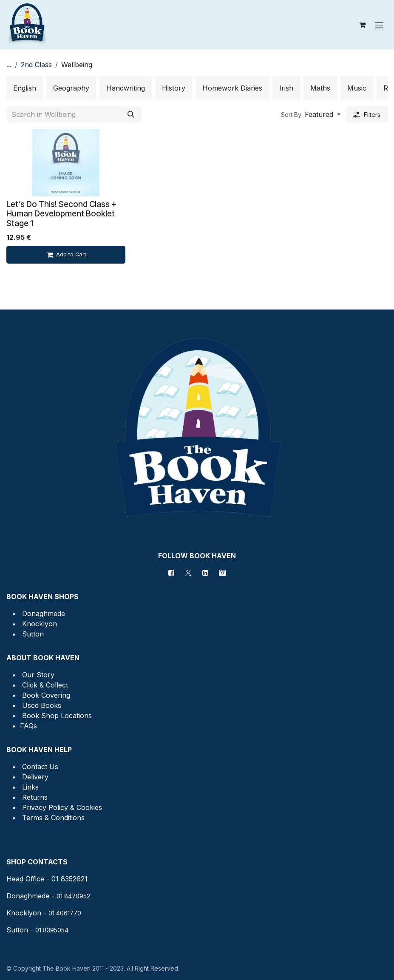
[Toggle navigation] (379, 25)
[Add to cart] (66, 255)
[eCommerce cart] (362, 25)
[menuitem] (25, 88)
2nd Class (36, 65)
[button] (311, 114)
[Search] (131, 114)
